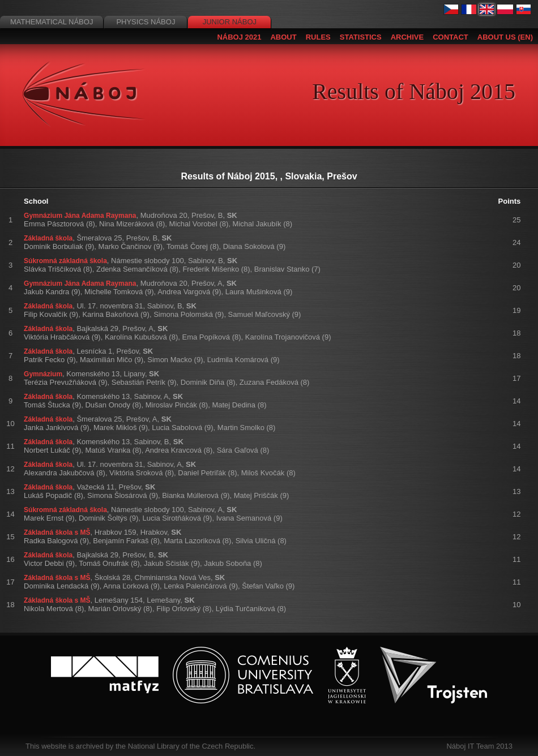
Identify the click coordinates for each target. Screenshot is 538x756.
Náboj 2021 (239, 37)
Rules (318, 37)
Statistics (361, 37)
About (283, 37)
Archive (407, 37)
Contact (451, 37)
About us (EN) (505, 37)
